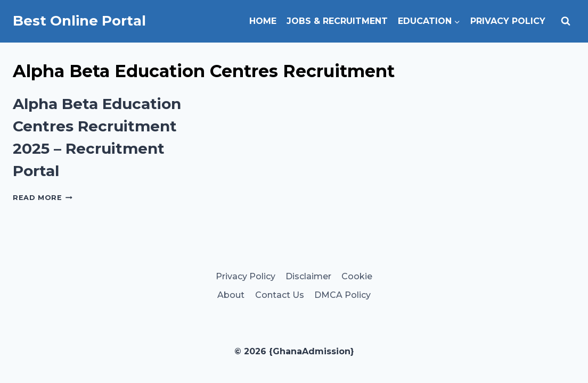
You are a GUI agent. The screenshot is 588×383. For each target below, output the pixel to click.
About (231, 295)
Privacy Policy (508, 21)
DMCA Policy (342, 295)
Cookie (357, 276)
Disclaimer (308, 276)
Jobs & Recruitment (337, 21)
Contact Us (280, 295)
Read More (43, 198)
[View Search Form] (566, 21)
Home (263, 21)
